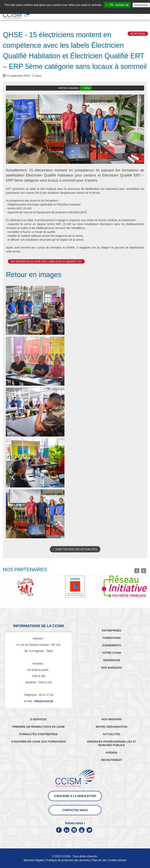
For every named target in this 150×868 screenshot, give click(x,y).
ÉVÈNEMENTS (112, 645)
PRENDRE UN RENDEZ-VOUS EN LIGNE (38, 727)
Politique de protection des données (68, 860)
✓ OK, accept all (117, 5)
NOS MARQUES (112, 668)
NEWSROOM (112, 660)
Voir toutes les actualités (75, 549)
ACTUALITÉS (112, 734)
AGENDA (112, 753)
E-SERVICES (39, 719)
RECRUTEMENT (111, 760)
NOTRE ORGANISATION (112, 727)
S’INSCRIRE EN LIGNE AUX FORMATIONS (38, 742)
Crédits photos (117, 860)
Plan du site (99, 860)
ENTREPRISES (112, 630)
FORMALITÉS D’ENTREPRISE (38, 734)
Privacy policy (77, 10)
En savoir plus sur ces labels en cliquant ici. (46, 261)
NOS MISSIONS (112, 719)
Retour (138, 34)
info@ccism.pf (44, 701)
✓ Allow (86, 88)
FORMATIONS (111, 638)
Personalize (141, 5)
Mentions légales (34, 860)
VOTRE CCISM (111, 653)
